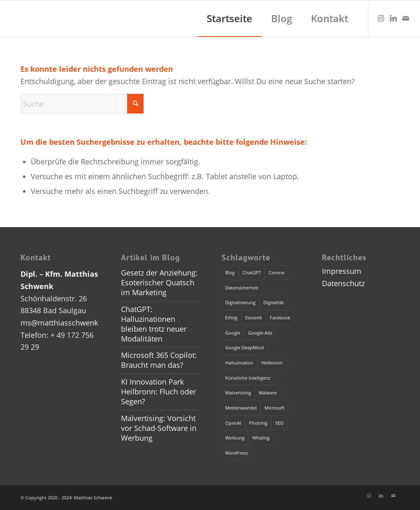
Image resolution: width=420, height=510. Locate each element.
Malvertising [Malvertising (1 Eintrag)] (238, 393)
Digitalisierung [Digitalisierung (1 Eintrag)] (240, 302)
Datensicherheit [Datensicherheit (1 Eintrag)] (242, 288)
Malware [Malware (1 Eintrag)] (268, 393)
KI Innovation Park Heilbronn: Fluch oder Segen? (159, 392)
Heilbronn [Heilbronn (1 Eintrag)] (272, 363)
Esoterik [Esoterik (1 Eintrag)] (254, 318)
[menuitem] (229, 18)
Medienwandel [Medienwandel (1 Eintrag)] (241, 408)
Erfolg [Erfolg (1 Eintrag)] (231, 318)
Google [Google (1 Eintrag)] (233, 333)
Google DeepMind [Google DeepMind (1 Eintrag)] (244, 347)
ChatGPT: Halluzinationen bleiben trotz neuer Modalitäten (154, 324)
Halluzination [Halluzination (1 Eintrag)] (239, 363)
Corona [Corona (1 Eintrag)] (276, 272)
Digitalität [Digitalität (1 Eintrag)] (274, 302)
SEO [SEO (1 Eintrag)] (280, 423)
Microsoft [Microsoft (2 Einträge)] (275, 408)
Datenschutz (343, 283)
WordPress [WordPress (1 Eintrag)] (236, 453)
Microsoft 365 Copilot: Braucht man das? (159, 360)
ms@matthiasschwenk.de (65, 323)
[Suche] (82, 104)
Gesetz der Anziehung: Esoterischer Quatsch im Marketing (159, 282)
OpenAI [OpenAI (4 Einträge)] (233, 423)
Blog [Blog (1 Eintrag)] (230, 272)
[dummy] (8, 18)
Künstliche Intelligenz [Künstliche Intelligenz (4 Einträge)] (248, 378)
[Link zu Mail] (406, 18)
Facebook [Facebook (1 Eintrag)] (280, 318)
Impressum (342, 271)
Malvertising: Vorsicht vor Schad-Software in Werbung (159, 428)
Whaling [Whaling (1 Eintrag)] (261, 438)
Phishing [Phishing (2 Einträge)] (258, 423)
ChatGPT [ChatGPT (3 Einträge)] (252, 272)
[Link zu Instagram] (381, 18)
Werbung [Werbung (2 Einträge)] (235, 438)
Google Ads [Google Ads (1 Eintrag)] (260, 333)
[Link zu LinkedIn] (393, 18)
